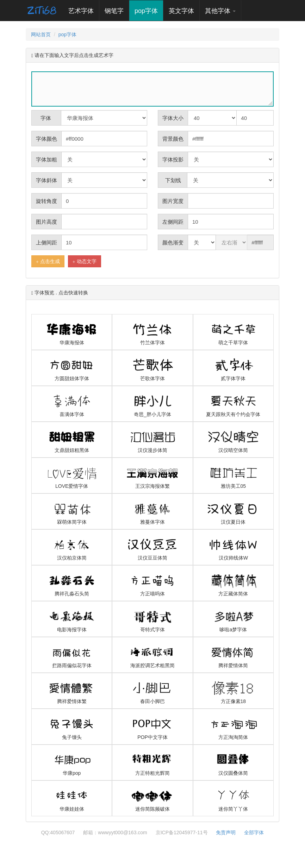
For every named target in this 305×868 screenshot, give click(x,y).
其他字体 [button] (220, 11)
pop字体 (146, 11)
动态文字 (85, 261)
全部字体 (254, 832)
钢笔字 (114, 11)
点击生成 (48, 261)
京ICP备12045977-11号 (182, 832)
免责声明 (226, 832)
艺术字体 (84, 11)
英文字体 (181, 11)
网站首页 (41, 34)
